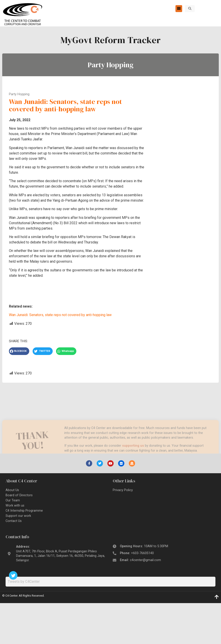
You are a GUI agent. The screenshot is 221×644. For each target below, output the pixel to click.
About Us (12, 490)
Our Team (13, 500)
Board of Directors (19, 495)
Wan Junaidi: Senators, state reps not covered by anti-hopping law (60, 315)
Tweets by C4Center (24, 582)
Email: (140, 560)
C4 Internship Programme (24, 511)
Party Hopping (111, 65)
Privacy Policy (123, 490)
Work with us (15, 506)
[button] (190, 9)
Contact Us (14, 521)
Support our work (18, 516)
